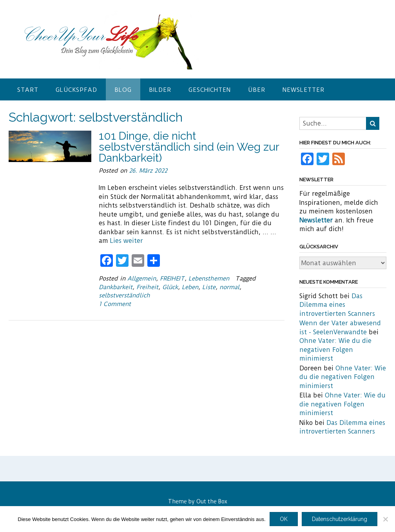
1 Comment (115, 304)
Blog (123, 90)
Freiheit (147, 287)
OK (284, 519)
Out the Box (212, 501)
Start (28, 90)
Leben (190, 287)
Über (257, 90)
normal (229, 287)
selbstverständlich (124, 295)
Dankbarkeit (116, 287)
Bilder (160, 90)
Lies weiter (127, 241)
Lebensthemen (209, 279)
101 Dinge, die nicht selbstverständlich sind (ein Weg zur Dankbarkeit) (189, 147)
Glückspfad (76, 90)
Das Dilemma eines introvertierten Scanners (337, 305)
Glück (170, 287)
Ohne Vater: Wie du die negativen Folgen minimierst (335, 350)
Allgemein (142, 279)
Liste (209, 287)
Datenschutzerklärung (340, 519)
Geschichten (210, 90)
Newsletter (303, 90)
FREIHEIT (172, 279)
